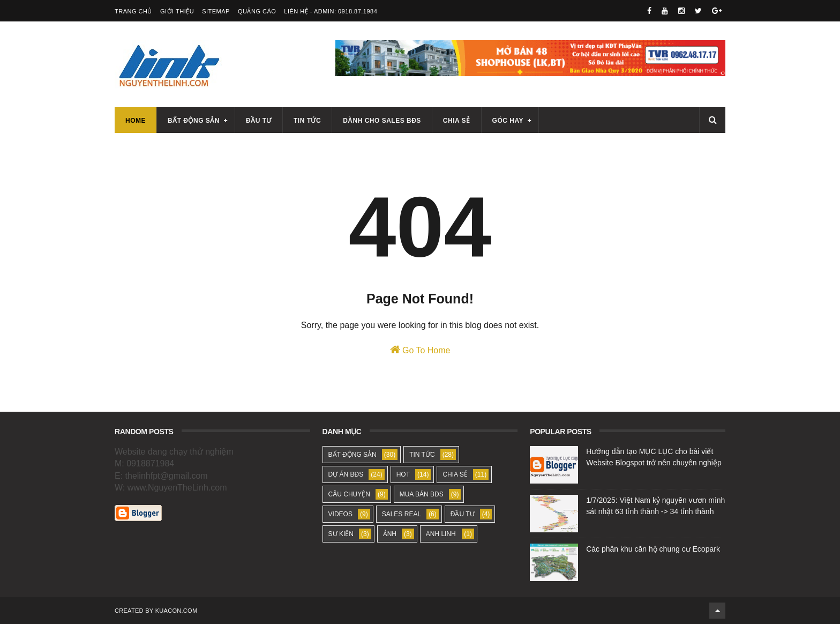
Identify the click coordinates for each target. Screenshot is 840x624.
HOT (403, 474)
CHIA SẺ (455, 474)
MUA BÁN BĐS (422, 494)
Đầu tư (259, 121)
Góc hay (508, 121)
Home (136, 121)
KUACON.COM (177, 611)
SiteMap (216, 11)
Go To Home (420, 350)
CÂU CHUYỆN (349, 494)
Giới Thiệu (177, 11)
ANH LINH (441, 534)
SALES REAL (402, 514)
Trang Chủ (133, 11)
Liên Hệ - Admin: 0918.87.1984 (331, 11)
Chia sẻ (457, 121)
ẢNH (390, 534)
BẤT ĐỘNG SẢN (352, 455)
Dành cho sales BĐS (382, 121)
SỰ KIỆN (341, 534)
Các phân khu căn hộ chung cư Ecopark (653, 549)
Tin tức (307, 121)
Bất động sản (194, 121)
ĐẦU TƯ (463, 514)
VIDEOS (340, 514)
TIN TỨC (422, 455)
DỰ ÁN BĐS (346, 474)
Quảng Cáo (257, 11)
